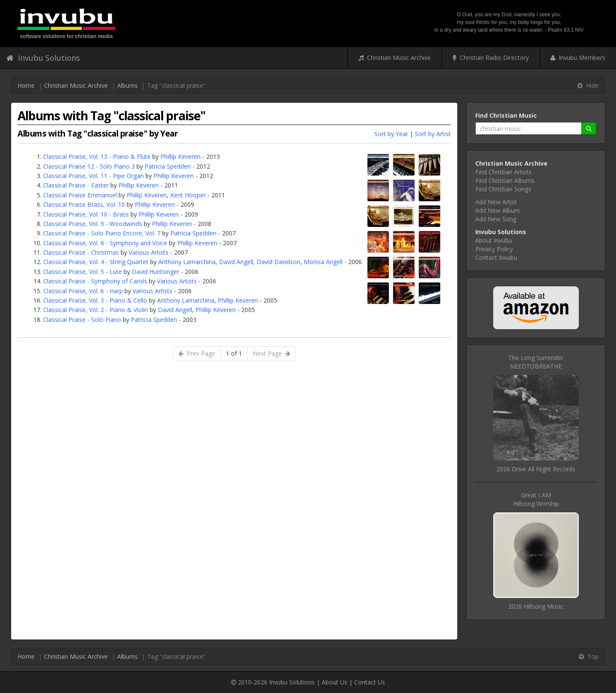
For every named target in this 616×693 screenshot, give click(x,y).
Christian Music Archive (395, 58)
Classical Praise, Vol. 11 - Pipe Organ (93, 176)
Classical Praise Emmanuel (80, 195)
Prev (197, 353)
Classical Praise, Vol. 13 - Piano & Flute (97, 156)
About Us (335, 682)
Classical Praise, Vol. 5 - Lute (83, 272)
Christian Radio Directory (491, 58)
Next (272, 353)
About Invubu (494, 240)
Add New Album (498, 210)
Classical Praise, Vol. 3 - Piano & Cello (95, 300)
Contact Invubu (496, 257)
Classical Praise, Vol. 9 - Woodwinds (93, 224)
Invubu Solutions (43, 58)
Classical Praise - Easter (76, 185)
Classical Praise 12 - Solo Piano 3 (89, 166)
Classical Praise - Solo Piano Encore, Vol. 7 (102, 233)
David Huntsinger (155, 272)
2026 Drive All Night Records (536, 469)
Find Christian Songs (503, 189)
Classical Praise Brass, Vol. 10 (84, 204)
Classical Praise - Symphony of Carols (95, 281)
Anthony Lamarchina (187, 262)
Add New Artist (496, 202)
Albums (127, 85)
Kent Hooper (188, 195)
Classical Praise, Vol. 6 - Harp (83, 291)
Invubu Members (578, 58)
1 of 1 (234, 353)
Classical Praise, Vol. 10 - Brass (86, 214)
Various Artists (149, 252)
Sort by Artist (433, 134)
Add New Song (496, 219)
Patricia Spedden (168, 166)
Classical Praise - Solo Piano (82, 320)
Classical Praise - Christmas (81, 252)
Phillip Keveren (181, 156)
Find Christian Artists (503, 172)
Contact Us (370, 682)
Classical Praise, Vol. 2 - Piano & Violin (96, 310)
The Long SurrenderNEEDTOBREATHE (536, 362)
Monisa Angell (323, 262)
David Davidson (278, 262)
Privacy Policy (494, 249)
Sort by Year (391, 134)
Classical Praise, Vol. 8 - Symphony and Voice (105, 243)
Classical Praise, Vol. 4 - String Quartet (96, 262)
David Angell (236, 262)
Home (26, 85)
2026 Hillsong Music (536, 606)
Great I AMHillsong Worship (536, 499)
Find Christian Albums (505, 180)
